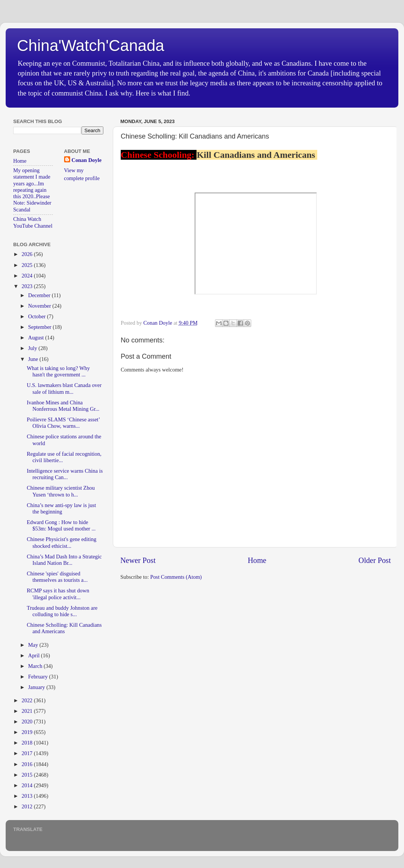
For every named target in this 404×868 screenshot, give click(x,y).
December (40, 295)
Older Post (375, 560)
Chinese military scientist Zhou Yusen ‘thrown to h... (61, 491)
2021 (28, 711)
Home (257, 560)
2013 (28, 796)
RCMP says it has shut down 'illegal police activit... (58, 594)
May (34, 645)
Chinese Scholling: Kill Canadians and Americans (64, 628)
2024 (28, 276)
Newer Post (138, 560)
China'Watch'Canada (91, 45)
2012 (28, 806)
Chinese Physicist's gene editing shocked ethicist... (61, 542)
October (38, 316)
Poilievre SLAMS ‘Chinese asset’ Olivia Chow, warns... (63, 423)
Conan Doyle (87, 160)
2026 (28, 254)
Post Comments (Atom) (176, 577)
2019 (28, 732)
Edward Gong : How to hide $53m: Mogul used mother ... (61, 525)
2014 (28, 785)
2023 (28, 286)
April (35, 655)
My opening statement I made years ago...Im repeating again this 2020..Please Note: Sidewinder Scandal (32, 190)
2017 (28, 753)
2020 (28, 722)
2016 (28, 764)
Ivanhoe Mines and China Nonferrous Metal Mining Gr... (63, 406)
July (34, 348)
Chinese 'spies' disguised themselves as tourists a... (57, 577)
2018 (28, 743)
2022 (28, 700)
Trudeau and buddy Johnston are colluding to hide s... (62, 611)
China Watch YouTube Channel (33, 222)
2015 (28, 775)
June (34, 359)
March (36, 666)
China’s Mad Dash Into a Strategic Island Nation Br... (64, 560)
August (37, 338)
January (37, 687)
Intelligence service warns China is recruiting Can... (65, 474)
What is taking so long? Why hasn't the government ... (58, 371)
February (39, 677)
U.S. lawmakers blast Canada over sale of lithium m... (64, 388)
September (41, 327)
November (40, 306)
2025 (28, 265)
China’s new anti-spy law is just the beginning (61, 508)
